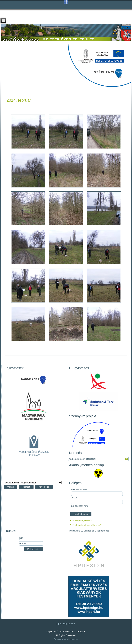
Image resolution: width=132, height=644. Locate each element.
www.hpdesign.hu (71, 639)
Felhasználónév (79, 489)
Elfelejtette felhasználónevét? (87, 525)
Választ (26, 487)
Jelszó (74, 498)
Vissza (10, 487)
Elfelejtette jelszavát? (83, 520)
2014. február (19, 100)
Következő (44, 487)
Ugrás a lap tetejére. (66, 624)
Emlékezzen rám (79, 506)
